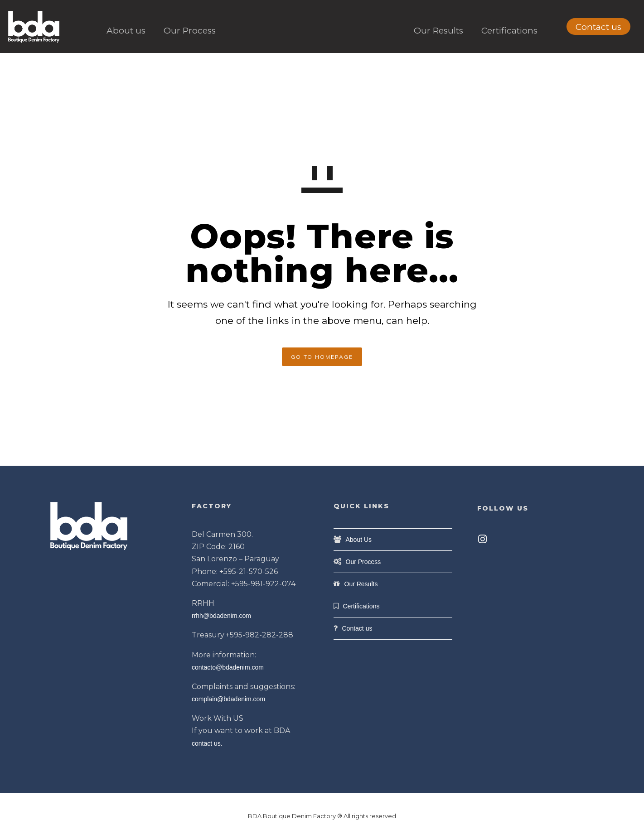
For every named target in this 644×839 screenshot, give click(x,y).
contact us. (207, 743)
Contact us (598, 27)
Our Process (190, 31)
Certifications (509, 31)
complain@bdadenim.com (228, 699)
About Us (359, 540)
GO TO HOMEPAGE (322, 357)
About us (126, 31)
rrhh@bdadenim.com (221, 616)
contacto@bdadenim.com (228, 667)
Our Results (438, 31)
